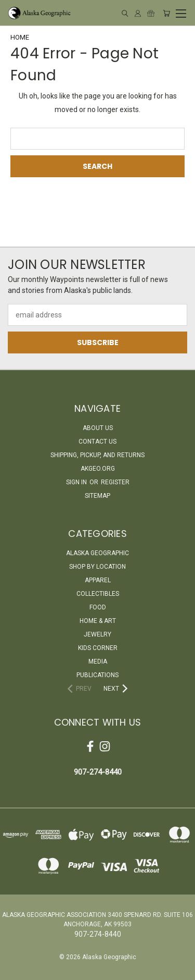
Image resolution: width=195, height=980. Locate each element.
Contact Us (97, 442)
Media (98, 661)
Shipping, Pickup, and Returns (97, 455)
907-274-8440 (98, 772)
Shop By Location (97, 567)
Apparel (98, 580)
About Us (98, 428)
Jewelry (97, 634)
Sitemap (97, 496)
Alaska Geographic (97, 553)
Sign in (77, 482)
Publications (97, 675)
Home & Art (98, 621)
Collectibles (98, 594)
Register (115, 482)
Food (98, 607)
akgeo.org (98, 469)
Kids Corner (98, 648)
